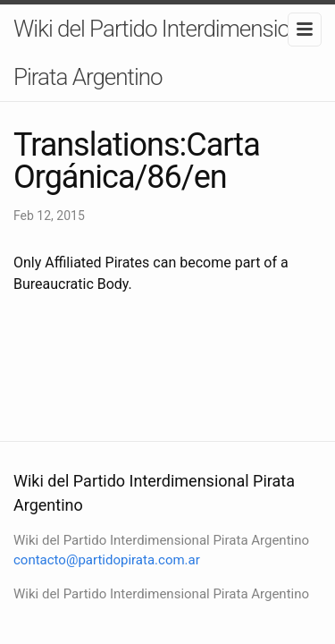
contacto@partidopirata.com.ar (107, 560)
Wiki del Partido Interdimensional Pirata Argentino (165, 53)
